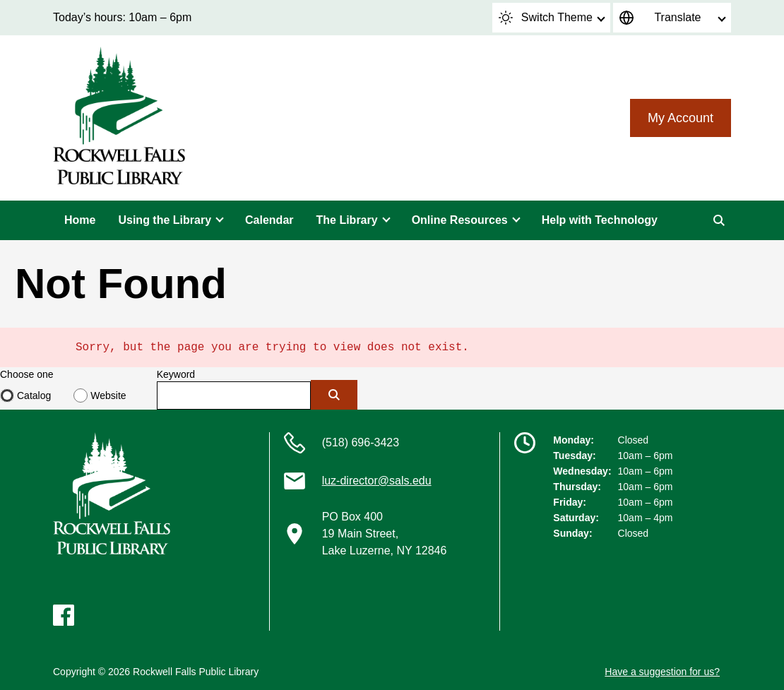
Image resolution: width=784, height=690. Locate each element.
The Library (347, 220)
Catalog (34, 395)
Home (80, 220)
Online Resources (460, 220)
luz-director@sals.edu (377, 481)
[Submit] (334, 395)
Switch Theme (546, 18)
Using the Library (165, 220)
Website (108, 395)
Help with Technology (600, 220)
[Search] (719, 220)
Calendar (269, 220)
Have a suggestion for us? (662, 672)
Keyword (176, 374)
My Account (681, 118)
